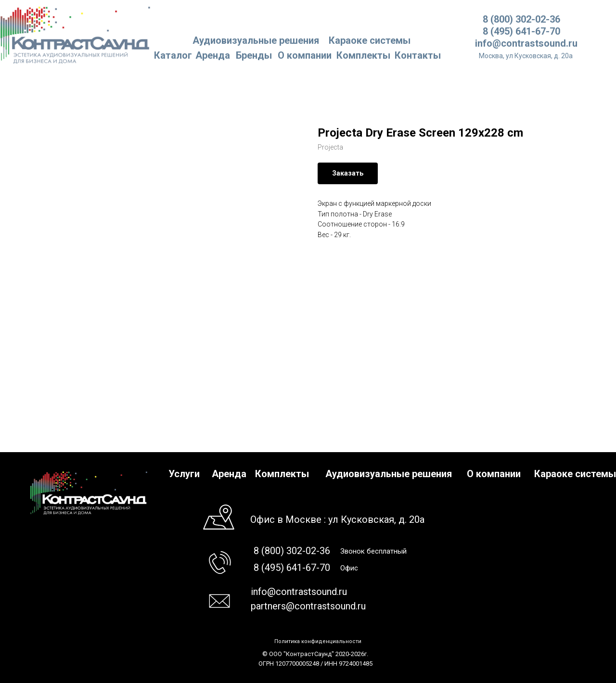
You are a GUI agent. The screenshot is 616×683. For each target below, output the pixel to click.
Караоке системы (370, 40)
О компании (305, 55)
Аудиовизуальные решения (389, 474)
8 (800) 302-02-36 (521, 19)
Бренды (254, 55)
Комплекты (363, 55)
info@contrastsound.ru (526, 43)
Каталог (173, 55)
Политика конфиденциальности (318, 641)
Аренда (213, 55)
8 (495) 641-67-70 (521, 31)
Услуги (184, 474)
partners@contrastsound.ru (308, 606)
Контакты (418, 55)
